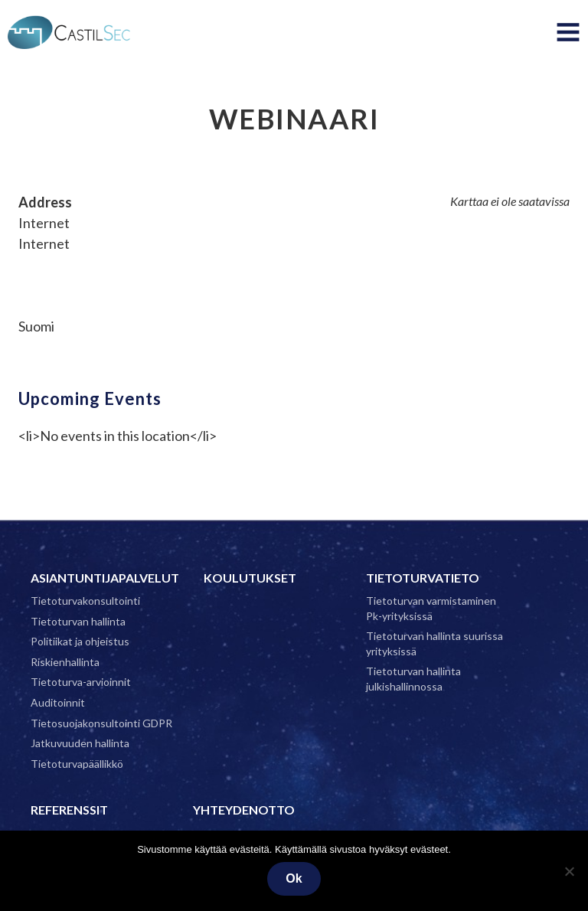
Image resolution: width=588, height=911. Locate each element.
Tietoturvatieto (423, 578)
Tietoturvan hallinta (78, 621)
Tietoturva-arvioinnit (81, 682)
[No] (569, 871)
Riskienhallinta (65, 662)
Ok (294, 878)
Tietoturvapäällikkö (77, 764)
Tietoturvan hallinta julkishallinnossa (413, 679)
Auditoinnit (58, 702)
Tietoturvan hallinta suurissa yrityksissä (434, 643)
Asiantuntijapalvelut (105, 578)
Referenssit (69, 810)
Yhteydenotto (244, 810)
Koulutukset (250, 578)
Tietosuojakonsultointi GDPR (101, 723)
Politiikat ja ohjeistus (80, 641)
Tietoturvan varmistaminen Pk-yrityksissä (431, 608)
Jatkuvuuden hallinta (80, 743)
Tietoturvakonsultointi (85, 601)
